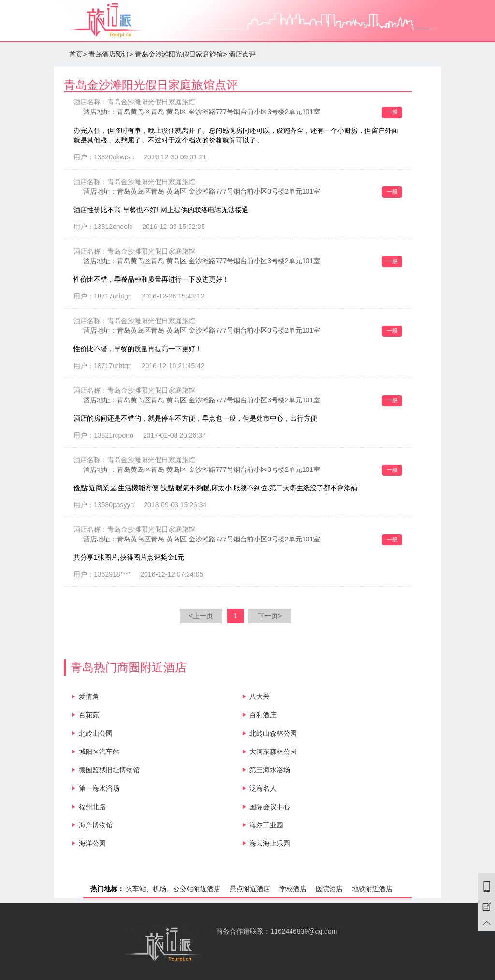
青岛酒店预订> (111, 54)
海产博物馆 (96, 825)
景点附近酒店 (250, 889)
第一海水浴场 (99, 788)
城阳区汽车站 (99, 752)
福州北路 (92, 807)
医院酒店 (329, 889)
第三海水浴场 (270, 770)
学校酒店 (293, 889)
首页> (78, 54)
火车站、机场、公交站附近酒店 (173, 889)
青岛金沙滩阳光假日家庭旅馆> (181, 54)
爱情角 (89, 696)
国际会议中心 (270, 807)
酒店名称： (134, 102)
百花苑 (89, 715)
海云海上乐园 (270, 843)
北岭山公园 (96, 733)
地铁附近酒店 (372, 889)
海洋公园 (92, 843)
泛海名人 (263, 788)
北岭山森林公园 (273, 733)
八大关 (260, 696)
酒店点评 (242, 54)
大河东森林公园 (273, 752)
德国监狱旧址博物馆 (109, 770)
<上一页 (201, 616)
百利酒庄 (263, 715)
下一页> (270, 616)
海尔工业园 (266, 825)
